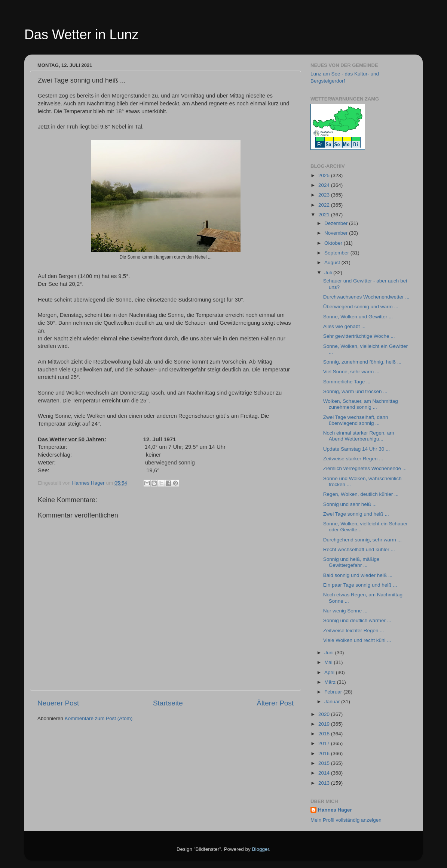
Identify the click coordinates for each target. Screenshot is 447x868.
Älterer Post (275, 703)
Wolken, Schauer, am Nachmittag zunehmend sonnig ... (361, 404)
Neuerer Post (58, 703)
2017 (325, 743)
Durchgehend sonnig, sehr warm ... (362, 540)
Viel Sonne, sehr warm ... (351, 372)
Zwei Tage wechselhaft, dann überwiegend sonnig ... (356, 420)
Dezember (337, 223)
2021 (325, 215)
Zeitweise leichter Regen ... (354, 631)
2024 (325, 185)
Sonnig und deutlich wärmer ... (357, 620)
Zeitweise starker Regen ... (353, 459)
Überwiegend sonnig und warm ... (361, 307)
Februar (334, 692)
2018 (325, 734)
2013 (325, 783)
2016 (325, 753)
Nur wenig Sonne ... (345, 611)
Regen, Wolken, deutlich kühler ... (361, 494)
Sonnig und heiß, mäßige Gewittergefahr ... (351, 562)
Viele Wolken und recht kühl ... (357, 640)
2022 (325, 205)
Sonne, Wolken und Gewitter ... (358, 317)
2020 (325, 714)
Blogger (261, 849)
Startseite (168, 703)
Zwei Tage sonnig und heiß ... (356, 514)
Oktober (334, 243)
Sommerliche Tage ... (347, 382)
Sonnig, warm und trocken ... (355, 391)
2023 (325, 195)
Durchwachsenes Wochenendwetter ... (366, 297)
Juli (329, 273)
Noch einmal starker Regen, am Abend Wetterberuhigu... (359, 436)
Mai (329, 662)
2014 (325, 773)
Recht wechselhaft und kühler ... (359, 549)
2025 (325, 175)
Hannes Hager (335, 810)
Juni (330, 653)
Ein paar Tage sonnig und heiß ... (360, 585)
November (337, 233)
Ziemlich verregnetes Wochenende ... (365, 468)
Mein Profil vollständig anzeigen (346, 820)
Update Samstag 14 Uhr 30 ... (357, 449)
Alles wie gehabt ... (344, 326)
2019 (325, 724)
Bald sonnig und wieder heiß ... (358, 575)
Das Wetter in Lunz (81, 35)
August (333, 262)
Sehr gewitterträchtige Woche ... (359, 336)
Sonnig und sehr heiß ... (350, 504)
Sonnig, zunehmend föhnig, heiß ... (362, 362)
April (330, 672)
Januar (333, 702)
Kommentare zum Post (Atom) (99, 718)
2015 (325, 763)
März (331, 682)
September (337, 253)
